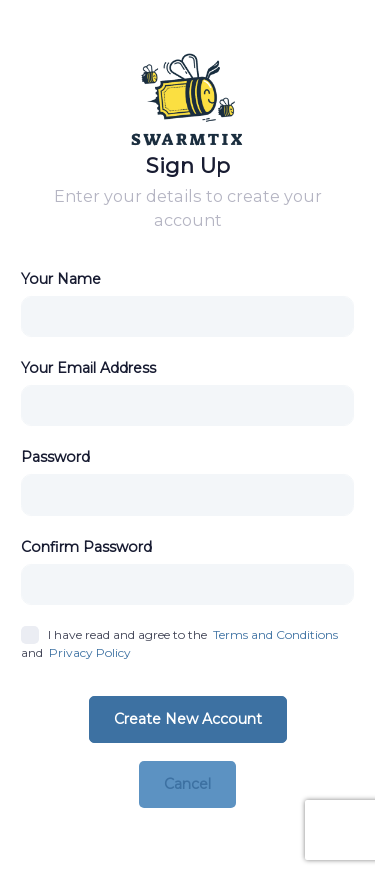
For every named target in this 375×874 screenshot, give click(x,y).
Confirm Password (86, 547)
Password (55, 457)
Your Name (61, 279)
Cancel (187, 784)
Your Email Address (88, 368)
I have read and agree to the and (179, 644)
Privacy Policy (90, 652)
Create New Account (188, 719)
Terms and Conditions (275, 634)
